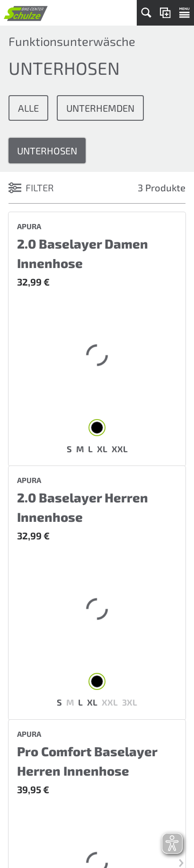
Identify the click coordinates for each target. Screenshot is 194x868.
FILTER (31, 188)
